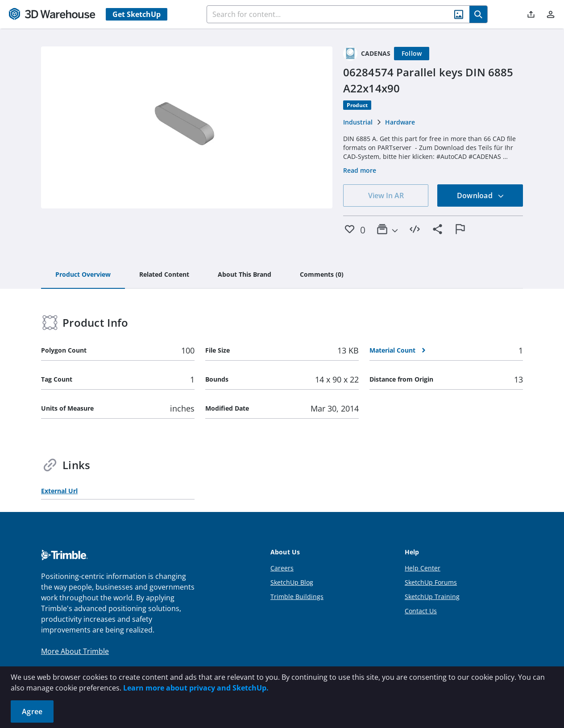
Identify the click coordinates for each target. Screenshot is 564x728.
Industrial (358, 122)
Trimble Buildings (297, 597)
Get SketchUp (137, 14)
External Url (59, 491)
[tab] (83, 275)
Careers (282, 568)
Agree (32, 711)
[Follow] (412, 54)
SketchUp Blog (292, 582)
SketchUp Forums (431, 582)
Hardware (400, 122)
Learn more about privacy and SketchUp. (196, 688)
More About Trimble (75, 651)
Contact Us (421, 611)
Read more (360, 170)
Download (481, 196)
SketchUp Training (432, 597)
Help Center (423, 568)
